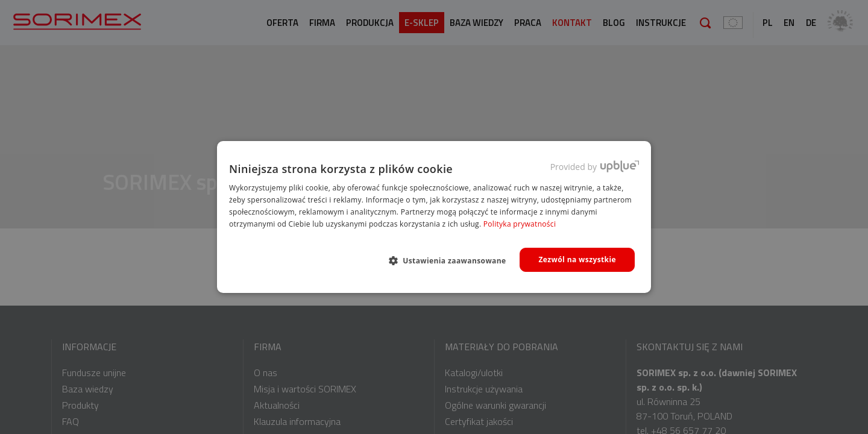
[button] (452, 260)
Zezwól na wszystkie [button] (577, 259)
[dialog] (434, 217)
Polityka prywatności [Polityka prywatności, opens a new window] (520, 224)
